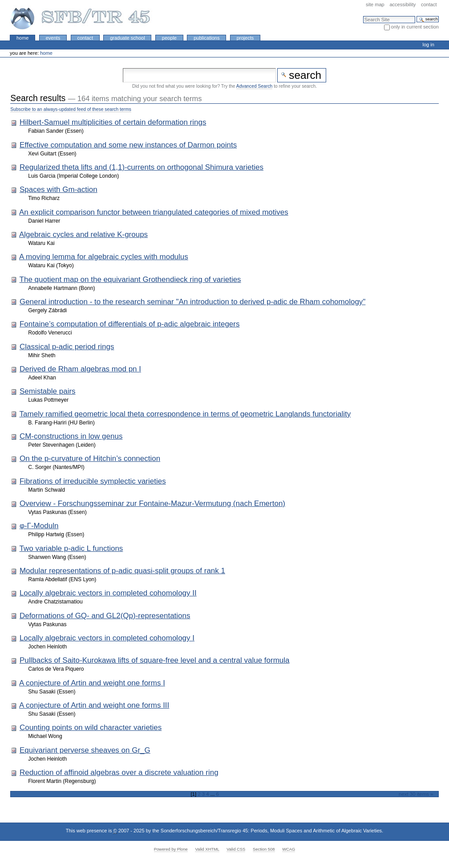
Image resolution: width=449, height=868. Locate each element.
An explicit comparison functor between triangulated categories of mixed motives (154, 212)
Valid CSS (236, 849)
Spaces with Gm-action (59, 189)
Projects (245, 38)
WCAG (289, 849)
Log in (429, 45)
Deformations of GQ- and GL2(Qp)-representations (105, 616)
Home (23, 38)
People (169, 38)
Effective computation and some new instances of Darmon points (128, 145)
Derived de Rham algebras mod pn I (80, 369)
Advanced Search (254, 86)
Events (53, 38)
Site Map (375, 4)
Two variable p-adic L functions (71, 548)
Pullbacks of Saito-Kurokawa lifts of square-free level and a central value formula (155, 660)
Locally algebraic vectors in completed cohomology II (108, 593)
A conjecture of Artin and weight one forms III (94, 705)
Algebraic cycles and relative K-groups (83, 234)
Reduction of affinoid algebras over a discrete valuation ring (119, 772)
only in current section (415, 27)
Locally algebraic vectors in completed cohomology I (107, 638)
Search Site (363, 16)
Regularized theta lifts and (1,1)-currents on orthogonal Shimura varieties (142, 167)
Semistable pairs (48, 391)
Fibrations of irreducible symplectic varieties (93, 481)
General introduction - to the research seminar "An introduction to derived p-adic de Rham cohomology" (192, 302)
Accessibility (402, 4)
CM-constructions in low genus (71, 436)
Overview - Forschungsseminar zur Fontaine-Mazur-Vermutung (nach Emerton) (152, 503)
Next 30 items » (416, 794)
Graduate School (127, 38)
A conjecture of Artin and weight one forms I (92, 683)
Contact (429, 4)
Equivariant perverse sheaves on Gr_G (85, 750)
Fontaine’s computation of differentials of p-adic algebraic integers (130, 324)
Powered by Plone (171, 849)
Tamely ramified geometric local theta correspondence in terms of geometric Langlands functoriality (185, 414)
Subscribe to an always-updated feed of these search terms (71, 109)
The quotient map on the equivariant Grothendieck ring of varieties (130, 279)
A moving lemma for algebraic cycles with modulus (104, 257)
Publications (206, 38)
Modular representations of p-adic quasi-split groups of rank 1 (122, 571)
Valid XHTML (207, 849)
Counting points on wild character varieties (91, 727)
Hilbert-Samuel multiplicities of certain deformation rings (113, 122)
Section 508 (264, 849)
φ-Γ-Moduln (39, 526)
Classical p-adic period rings (67, 347)
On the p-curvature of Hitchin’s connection (90, 458)
